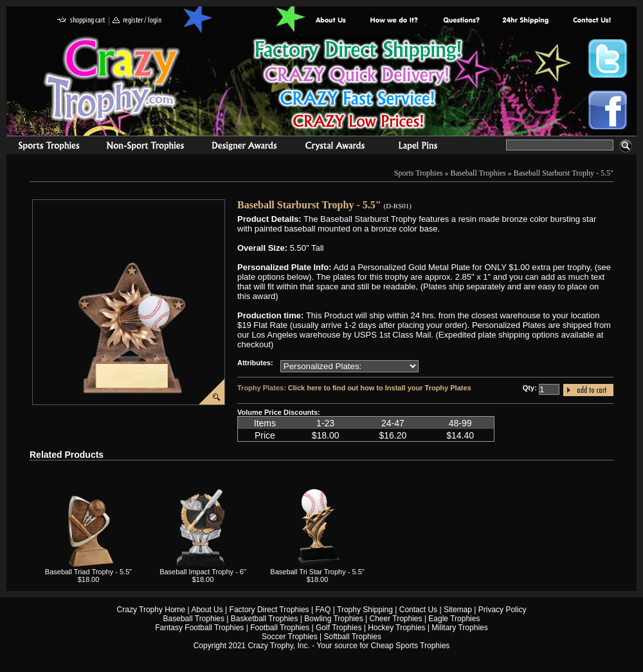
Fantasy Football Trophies (199, 628)
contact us (591, 21)
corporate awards (244, 147)
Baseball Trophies (478, 173)
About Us (331, 21)
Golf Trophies (339, 628)
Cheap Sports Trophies (411, 646)
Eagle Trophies (454, 619)
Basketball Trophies (265, 619)
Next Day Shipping (525, 21)
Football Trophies (280, 628)
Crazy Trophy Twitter (608, 59)
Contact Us (418, 610)
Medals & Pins (421, 147)
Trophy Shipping (365, 610)
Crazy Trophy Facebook (608, 110)
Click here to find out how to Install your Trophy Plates (380, 388)
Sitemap (458, 610)
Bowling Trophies (333, 619)
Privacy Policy (503, 610)
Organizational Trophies (145, 147)
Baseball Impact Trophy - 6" (203, 572)
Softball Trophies (353, 637)
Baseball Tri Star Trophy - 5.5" (317, 572)
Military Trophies (459, 628)
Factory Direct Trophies (394, 21)
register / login (137, 21)
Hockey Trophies (396, 628)
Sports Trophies (43, 147)
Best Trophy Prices (358, 86)
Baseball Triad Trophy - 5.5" (88, 572)
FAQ (323, 610)
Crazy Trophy (113, 79)
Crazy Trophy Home (151, 610)
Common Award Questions (461, 21)
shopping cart (81, 21)
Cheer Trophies (396, 619)
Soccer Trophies (290, 637)
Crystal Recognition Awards (335, 147)
